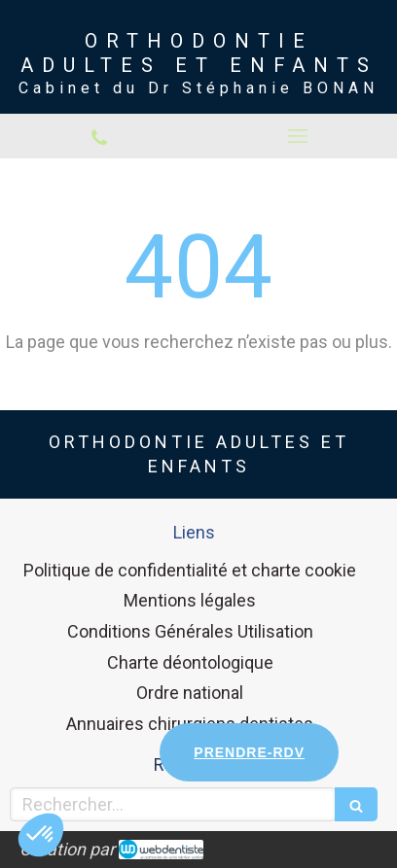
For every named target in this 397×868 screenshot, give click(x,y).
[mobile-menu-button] (298, 136)
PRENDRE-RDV (249, 752)
